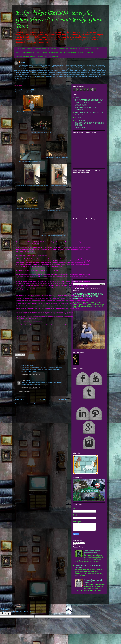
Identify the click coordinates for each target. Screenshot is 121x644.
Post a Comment (25, 391)
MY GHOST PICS (87, 49)
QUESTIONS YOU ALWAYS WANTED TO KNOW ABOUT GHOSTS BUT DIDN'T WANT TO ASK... (63, 53)
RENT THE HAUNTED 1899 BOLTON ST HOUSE (70, 49)
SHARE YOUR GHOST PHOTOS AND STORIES (48, 56)
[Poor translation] (8, 614)
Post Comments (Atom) (31, 404)
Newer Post (20, 400)
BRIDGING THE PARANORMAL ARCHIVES (25, 56)
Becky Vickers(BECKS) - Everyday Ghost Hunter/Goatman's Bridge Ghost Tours (58, 20)
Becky (23, 62)
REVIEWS (18, 53)
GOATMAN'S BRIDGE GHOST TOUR (24, 49)
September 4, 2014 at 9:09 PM (31, 387)
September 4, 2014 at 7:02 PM (31, 374)
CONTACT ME (90, 53)
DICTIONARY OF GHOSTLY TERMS (31, 53)
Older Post (64, 400)
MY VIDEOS (96, 49)
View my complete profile (22, 81)
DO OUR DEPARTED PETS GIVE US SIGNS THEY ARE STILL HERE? (88, 296)
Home (42, 400)
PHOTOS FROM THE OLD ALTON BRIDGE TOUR (46, 49)
